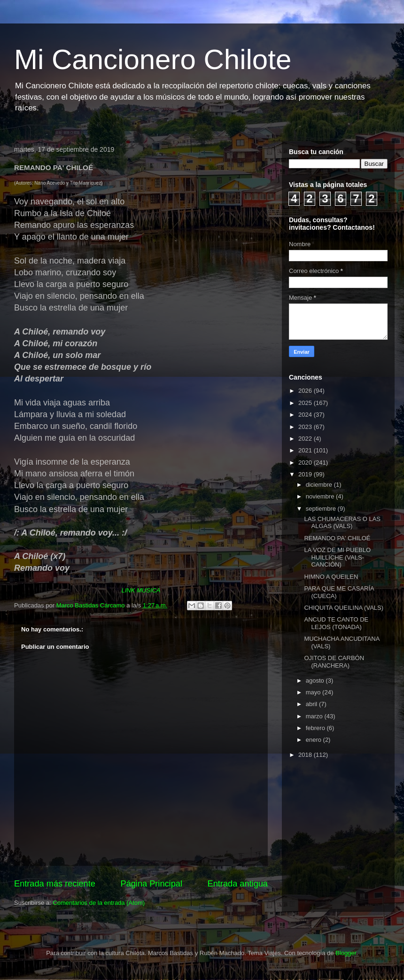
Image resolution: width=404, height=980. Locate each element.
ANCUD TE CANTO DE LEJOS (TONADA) (336, 623)
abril (312, 704)
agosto (316, 681)
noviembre (321, 496)
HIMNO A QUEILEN (331, 577)
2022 (306, 439)
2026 (306, 391)
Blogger (346, 953)
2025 (306, 403)
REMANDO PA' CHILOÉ (337, 538)
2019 (306, 474)
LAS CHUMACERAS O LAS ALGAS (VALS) (342, 523)
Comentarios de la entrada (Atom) (99, 903)
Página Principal (151, 884)
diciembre (320, 485)
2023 (306, 427)
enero (315, 740)
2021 (306, 450)
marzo (315, 716)
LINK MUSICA (141, 590)
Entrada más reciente (55, 884)
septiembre (322, 509)
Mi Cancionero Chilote (153, 59)
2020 (306, 463)
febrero (316, 728)
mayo (314, 692)
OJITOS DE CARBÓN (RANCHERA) (334, 662)
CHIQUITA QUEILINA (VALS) (344, 608)
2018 (306, 755)
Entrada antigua (238, 884)
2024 (306, 415)
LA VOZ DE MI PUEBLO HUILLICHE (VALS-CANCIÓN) (337, 557)
